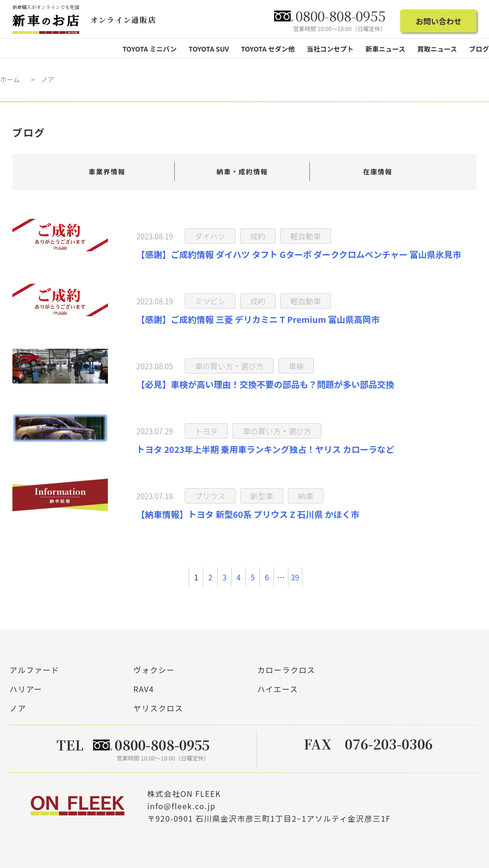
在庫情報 (378, 171)
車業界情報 (107, 171)
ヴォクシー (154, 670)
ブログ (479, 49)
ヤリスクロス (158, 708)
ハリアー (26, 689)
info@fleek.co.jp (181, 805)
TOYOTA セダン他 (268, 49)
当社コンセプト (330, 49)
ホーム (10, 79)
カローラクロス (287, 670)
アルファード (34, 670)
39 (295, 577)
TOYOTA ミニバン (149, 49)
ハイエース (278, 689)
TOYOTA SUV (209, 49)
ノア (18, 708)
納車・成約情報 (242, 171)
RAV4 (144, 689)
